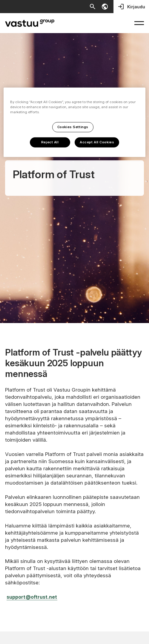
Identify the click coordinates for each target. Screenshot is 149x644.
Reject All (50, 142)
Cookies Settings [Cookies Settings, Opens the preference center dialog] (73, 127)
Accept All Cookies (97, 142)
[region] (74, 122)
